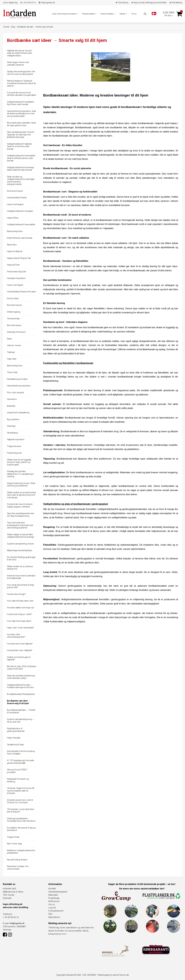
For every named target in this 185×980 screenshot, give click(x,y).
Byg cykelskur (13, 419)
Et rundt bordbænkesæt (55, 174)
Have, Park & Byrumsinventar (65, 14)
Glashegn (11, 426)
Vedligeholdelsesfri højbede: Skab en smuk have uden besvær (20, 146)
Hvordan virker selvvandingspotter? (16, 636)
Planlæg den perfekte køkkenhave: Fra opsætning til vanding (20, 474)
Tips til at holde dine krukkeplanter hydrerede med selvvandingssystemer (20, 525)
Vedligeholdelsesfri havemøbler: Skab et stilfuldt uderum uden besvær (21, 158)
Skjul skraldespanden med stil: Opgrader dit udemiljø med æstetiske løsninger (21, 135)
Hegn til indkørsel (15, 251)
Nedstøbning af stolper (17, 379)
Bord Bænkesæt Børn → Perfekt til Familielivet (21, 711)
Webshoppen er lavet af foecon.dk (113, 975)
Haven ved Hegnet (15, 285)
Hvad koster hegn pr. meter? (19, 614)
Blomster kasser (14, 305)
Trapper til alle (13, 837)
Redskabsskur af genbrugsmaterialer (16, 730)
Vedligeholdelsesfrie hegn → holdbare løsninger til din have (20, 686)
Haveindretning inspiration (19, 386)
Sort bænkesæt (51, 151)
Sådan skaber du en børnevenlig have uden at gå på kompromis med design (21, 495)
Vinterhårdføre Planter (17, 198)
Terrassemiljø (13, 319)
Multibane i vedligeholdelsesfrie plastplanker (21, 852)
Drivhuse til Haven (15, 191)
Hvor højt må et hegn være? (19, 621)
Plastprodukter (89, 14)
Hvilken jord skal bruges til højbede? (19, 658)
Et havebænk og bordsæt (138, 327)
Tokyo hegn (12, 372)
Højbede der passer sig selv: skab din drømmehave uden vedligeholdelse (20, 53)
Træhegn (11, 352)
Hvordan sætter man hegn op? (21, 608)
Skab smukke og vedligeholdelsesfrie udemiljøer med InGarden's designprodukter (21, 180)
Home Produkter (108, 14)
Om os (134, 14)
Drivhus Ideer (13, 298)
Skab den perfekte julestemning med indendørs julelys (21, 677)
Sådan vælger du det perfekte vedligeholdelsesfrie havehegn (21, 536)
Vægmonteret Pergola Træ (19, 258)
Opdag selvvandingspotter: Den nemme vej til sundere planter (21, 73)
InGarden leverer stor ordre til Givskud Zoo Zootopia (20, 801)
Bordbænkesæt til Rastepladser (21, 694)
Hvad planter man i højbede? (20, 650)
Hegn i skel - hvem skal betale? (20, 628)
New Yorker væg (14, 844)
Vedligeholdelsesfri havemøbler (21, 224)
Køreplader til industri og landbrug (18, 780)
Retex (9, 339)
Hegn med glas (14, 738)
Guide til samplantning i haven (20, 544)
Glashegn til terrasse (16, 332)
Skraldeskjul (12, 433)
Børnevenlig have (15, 366)
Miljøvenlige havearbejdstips (20, 550)
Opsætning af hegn (15, 745)
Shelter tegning (14, 312)
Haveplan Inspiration (16, 278)
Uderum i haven (14, 345)
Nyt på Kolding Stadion (17, 860)
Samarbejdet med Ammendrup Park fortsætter (21, 752)
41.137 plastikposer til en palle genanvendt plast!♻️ (20, 762)
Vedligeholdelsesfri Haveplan (20, 211)
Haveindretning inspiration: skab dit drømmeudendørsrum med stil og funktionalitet (21, 114)
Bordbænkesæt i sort (54, 197)
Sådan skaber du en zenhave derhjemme (20, 568)
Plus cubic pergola (15, 392)
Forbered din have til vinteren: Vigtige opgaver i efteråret (20, 505)
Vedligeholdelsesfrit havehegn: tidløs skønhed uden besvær (21, 169)
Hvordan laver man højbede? (20, 644)
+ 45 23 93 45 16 (28, 3)
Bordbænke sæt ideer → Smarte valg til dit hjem (19, 702)
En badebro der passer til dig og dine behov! (21, 829)
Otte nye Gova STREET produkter (17, 771)
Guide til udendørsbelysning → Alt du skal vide (21, 721)
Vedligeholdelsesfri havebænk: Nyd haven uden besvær (21, 103)
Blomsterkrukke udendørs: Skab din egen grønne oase (21, 124)
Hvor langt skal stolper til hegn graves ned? (21, 586)
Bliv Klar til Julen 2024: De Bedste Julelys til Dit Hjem (22, 668)
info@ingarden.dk (47, 3)
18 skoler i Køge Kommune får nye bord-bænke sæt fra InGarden (21, 791)
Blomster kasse (14, 325)
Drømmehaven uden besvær (20, 238)
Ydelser (123, 14)
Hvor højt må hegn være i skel (20, 601)
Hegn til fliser (13, 218)
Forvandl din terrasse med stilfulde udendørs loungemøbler (22, 94)
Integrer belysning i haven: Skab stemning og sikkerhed (21, 485)
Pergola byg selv (14, 453)
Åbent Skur (12, 245)
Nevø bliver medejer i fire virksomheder (18, 868)
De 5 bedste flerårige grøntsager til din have (21, 558)
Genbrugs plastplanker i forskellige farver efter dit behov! (21, 820)
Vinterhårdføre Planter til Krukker (21, 292)
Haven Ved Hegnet (15, 204)
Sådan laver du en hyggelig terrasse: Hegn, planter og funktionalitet (19, 462)
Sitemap (7, 930)
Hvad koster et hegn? (16, 594)
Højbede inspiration (16, 439)
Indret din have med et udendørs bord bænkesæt (21, 577)
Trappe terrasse (14, 446)
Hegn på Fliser (13, 265)
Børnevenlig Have (15, 231)
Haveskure (12, 399)
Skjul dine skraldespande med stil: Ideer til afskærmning (20, 515)
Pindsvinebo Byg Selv (17, 272)
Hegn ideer (12, 359)
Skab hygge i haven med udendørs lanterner (18, 64)
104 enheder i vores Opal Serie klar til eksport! (21, 811)
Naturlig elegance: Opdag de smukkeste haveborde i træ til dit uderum (21, 83)
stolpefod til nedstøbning (18, 413)
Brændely (11, 406)
